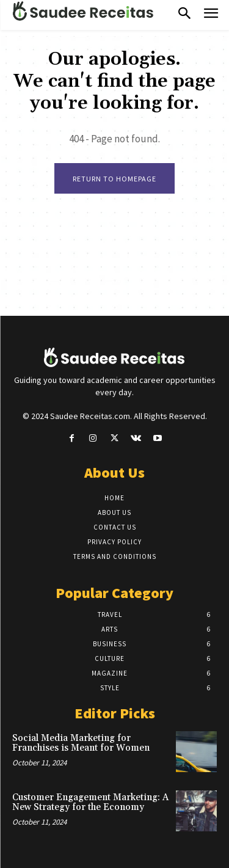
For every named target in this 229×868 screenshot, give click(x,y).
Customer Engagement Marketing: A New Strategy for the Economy (90, 803)
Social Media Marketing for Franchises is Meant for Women (81, 743)
